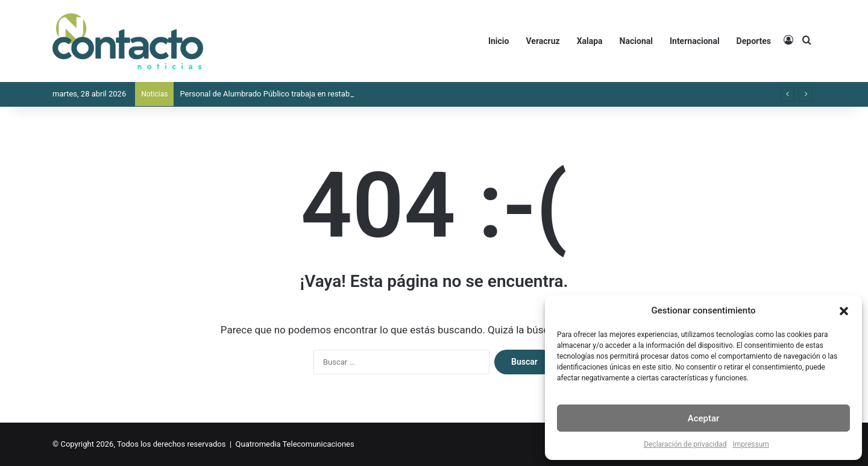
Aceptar (704, 418)
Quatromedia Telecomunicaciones (295, 444)
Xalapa (590, 41)
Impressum (750, 444)
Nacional (636, 41)
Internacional (695, 41)
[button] (844, 311)
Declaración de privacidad (685, 444)
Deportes (754, 41)
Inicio (499, 41)
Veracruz (542, 41)
